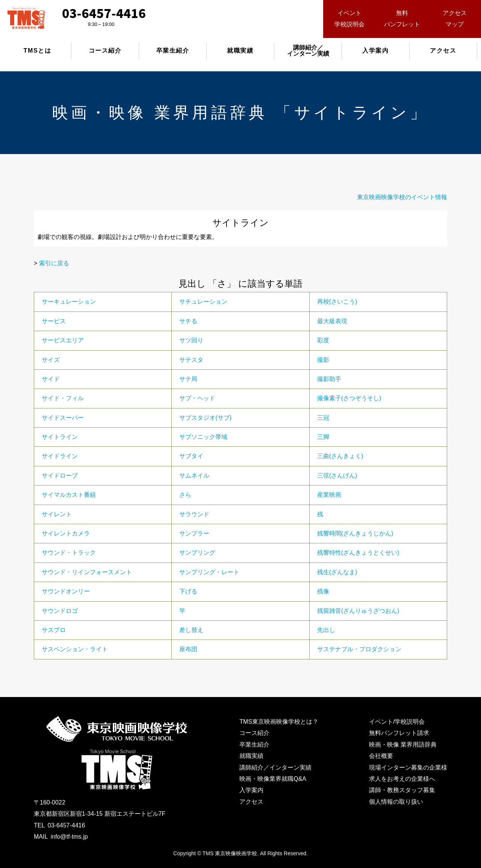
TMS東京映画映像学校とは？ (279, 722)
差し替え (191, 630)
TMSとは (38, 51)
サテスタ (191, 360)
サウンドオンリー (66, 591)
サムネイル (194, 476)
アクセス (443, 51)
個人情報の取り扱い (396, 802)
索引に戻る (54, 263)
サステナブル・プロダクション (359, 649)
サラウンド (194, 514)
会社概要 (381, 756)
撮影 (323, 360)
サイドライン (60, 456)
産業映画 (329, 495)
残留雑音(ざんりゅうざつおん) (358, 611)
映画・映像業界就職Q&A (273, 779)
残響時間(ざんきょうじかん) (355, 533)
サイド (51, 379)
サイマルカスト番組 (69, 495)
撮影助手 (329, 379)
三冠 (323, 418)
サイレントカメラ (66, 533)
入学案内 (375, 51)
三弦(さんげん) (337, 476)
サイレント (57, 514)
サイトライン (60, 437)
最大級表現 (332, 321)
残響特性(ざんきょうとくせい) (358, 553)
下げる (188, 591)
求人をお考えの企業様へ (402, 779)
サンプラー (194, 533)
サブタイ (191, 456)
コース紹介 (105, 51)
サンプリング (197, 553)
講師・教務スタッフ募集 (402, 790)
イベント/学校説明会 (397, 722)
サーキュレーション (69, 302)
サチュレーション (203, 302)
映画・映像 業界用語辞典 (403, 745)
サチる (188, 321)
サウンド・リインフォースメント (87, 572)
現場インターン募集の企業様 (408, 767)
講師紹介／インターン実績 (275, 767)
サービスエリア (63, 340)
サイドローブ (60, 476)
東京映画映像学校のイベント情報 (402, 197)
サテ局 (188, 379)
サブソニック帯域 (203, 437)
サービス (54, 321)
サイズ (51, 360)
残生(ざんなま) (337, 572)
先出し (326, 630)
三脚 (323, 437)
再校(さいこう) (337, 302)
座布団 (188, 649)
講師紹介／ (308, 51)
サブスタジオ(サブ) (205, 418)
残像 (323, 591)
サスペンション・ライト (75, 649)
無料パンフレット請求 (399, 733)
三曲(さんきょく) (340, 456)
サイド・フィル (63, 398)
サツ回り (191, 340)
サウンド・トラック (69, 553)
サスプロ (54, 630)
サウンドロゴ (60, 611)
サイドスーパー (63, 418)
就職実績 (240, 51)
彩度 (323, 340)
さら (185, 495)
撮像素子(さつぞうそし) (349, 398)
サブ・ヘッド (197, 398)
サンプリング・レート (209, 572)
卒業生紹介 (173, 51)
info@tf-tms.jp (69, 837)
